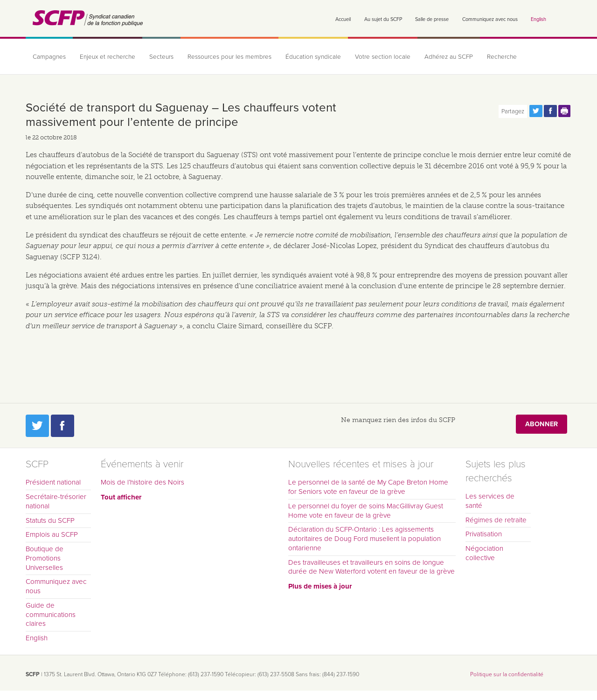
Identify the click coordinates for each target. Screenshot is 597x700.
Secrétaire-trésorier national (56, 501)
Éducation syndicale (313, 57)
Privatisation (484, 534)
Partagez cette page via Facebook (550, 111)
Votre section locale (383, 57)
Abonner (541, 424)
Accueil (343, 19)
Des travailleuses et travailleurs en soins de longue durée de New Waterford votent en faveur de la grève (371, 567)
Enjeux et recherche (108, 57)
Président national (53, 482)
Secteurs (161, 57)
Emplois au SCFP (52, 534)
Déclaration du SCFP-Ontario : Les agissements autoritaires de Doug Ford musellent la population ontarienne (364, 539)
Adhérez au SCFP (449, 57)
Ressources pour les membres (229, 57)
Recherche (502, 57)
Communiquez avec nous (490, 19)
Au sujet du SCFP (383, 19)
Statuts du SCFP (50, 520)
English (538, 19)
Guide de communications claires (51, 615)
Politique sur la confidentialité (507, 674)
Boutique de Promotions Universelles (45, 558)
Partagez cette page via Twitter (536, 111)
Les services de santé (490, 501)
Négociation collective (484, 553)
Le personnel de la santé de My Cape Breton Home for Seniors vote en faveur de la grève (368, 487)
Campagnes (49, 57)
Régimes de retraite (496, 520)
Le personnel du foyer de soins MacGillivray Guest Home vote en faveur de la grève (366, 511)
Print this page (565, 111)
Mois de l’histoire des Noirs (142, 482)
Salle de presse (432, 19)
